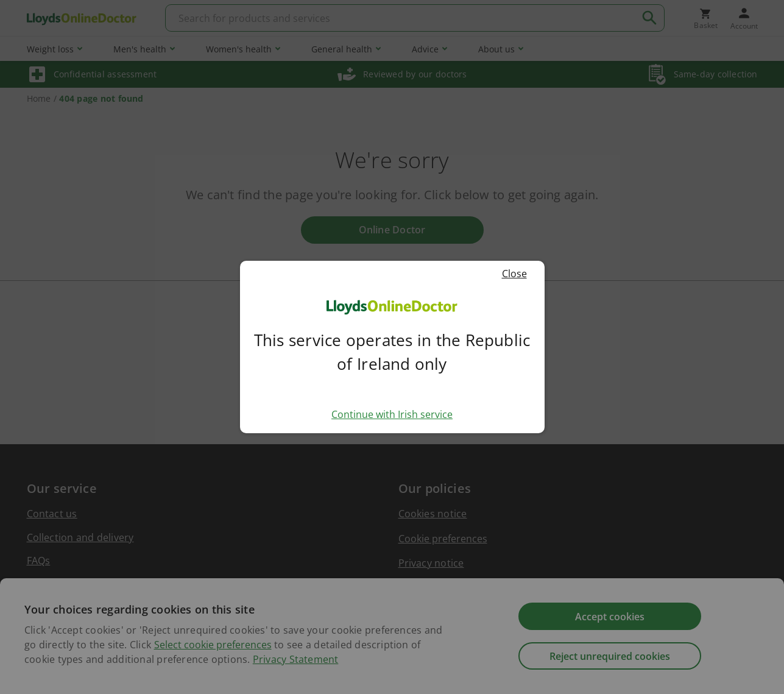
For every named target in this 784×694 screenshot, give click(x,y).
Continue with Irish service (392, 414)
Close (520, 274)
